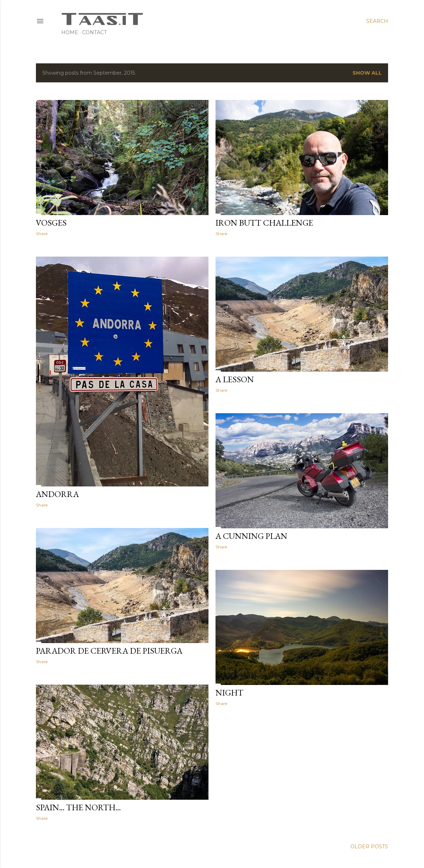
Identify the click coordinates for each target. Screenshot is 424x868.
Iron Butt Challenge (264, 223)
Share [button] (42, 234)
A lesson (235, 379)
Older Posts (369, 847)
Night (229, 693)
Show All (367, 73)
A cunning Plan (251, 536)
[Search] (377, 21)
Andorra (57, 494)
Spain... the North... (78, 807)
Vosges (51, 223)
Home (70, 32)
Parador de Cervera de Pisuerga (109, 651)
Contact (94, 32)
